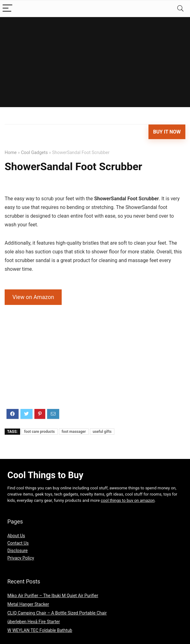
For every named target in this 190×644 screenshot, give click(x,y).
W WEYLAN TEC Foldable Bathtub (40, 630)
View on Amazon (33, 297)
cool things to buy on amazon (128, 500)
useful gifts (102, 432)
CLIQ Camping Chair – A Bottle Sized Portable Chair (57, 613)
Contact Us (18, 543)
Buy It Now (167, 132)
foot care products (40, 432)
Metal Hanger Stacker (28, 604)
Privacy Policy (21, 558)
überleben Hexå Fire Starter (34, 622)
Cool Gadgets (34, 153)
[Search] (180, 9)
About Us (16, 536)
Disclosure (18, 551)
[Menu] (7, 9)
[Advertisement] (95, 64)
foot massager (74, 432)
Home (11, 153)
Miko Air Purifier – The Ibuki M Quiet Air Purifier (53, 596)
